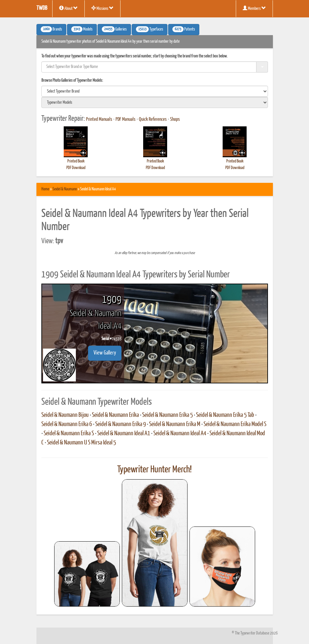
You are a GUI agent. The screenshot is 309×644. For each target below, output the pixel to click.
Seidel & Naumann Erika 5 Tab (225, 415)
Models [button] (82, 29)
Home (45, 189)
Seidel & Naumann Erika (115, 415)
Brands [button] (51, 29)
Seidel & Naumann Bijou (65, 415)
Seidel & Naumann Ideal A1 (124, 434)
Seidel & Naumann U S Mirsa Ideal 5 (81, 443)
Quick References (153, 119)
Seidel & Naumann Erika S (69, 434)
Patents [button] (184, 29)
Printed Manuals (99, 119)
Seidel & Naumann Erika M (175, 424)
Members (254, 8)
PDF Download (76, 168)
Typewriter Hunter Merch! (154, 470)
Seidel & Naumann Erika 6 (67, 424)
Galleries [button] (114, 29)
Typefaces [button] (150, 29)
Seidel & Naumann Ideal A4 (180, 434)
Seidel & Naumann (65, 189)
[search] (155, 91)
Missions (102, 8)
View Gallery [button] (105, 353)
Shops (175, 119)
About (68, 8)
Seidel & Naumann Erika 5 (167, 415)
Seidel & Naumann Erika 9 (121, 424)
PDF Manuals (126, 119)
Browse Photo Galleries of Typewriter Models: (72, 81)
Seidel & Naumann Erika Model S (235, 424)
